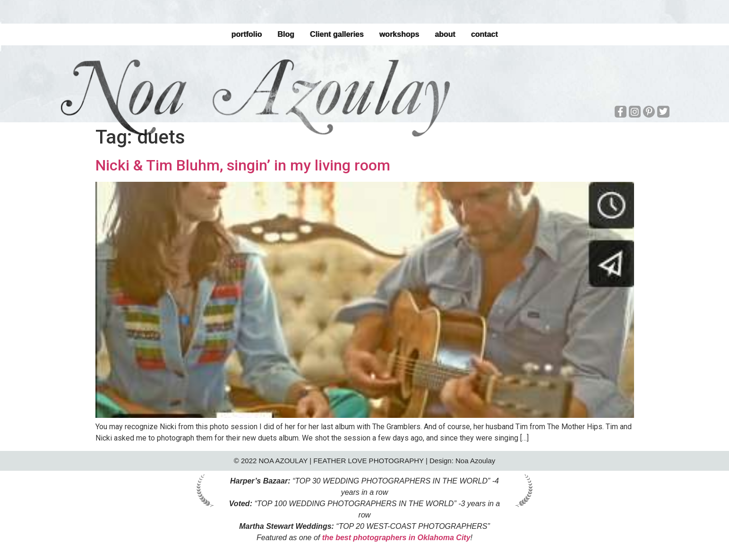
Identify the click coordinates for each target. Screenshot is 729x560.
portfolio (246, 34)
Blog (286, 34)
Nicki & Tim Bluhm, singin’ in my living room (243, 165)
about (445, 34)
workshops (399, 34)
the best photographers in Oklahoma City (396, 538)
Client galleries (337, 34)
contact (485, 34)
